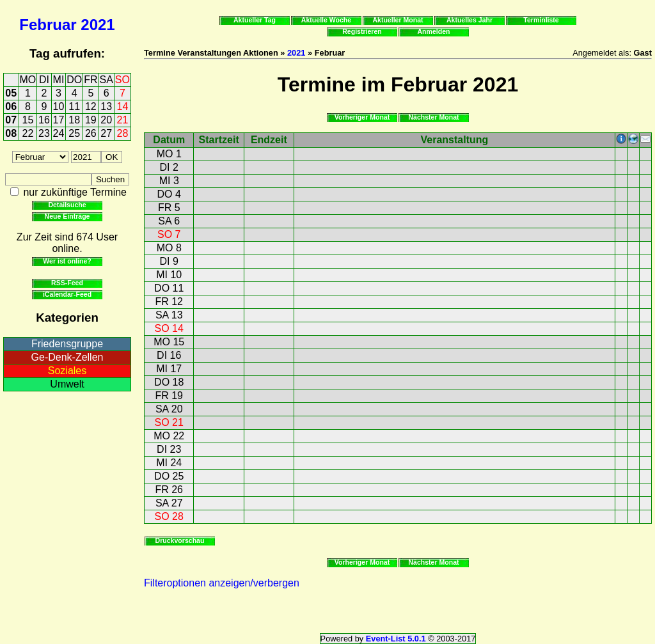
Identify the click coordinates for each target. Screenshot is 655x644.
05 (11, 93)
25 (74, 133)
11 (74, 106)
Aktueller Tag (255, 20)
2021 (98, 25)
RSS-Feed (67, 283)
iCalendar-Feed (67, 294)
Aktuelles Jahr (470, 20)
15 (28, 120)
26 (91, 133)
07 (11, 120)
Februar (48, 25)
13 (106, 106)
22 (28, 133)
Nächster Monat (433, 117)
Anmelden (434, 31)
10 (59, 106)
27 (106, 133)
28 (123, 133)
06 (11, 106)
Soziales (67, 371)
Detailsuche (67, 205)
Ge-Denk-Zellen (67, 357)
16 (44, 120)
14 (123, 106)
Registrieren (362, 31)
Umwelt (67, 384)
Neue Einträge (67, 216)
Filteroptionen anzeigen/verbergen (222, 583)
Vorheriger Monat (362, 117)
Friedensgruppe (67, 344)
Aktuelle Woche (326, 20)
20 (106, 120)
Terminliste (541, 20)
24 (59, 133)
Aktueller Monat (398, 20)
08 (11, 133)
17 (59, 120)
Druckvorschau (180, 540)
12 (91, 106)
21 (123, 120)
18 (74, 120)
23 (44, 133)
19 (91, 120)
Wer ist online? (67, 261)
